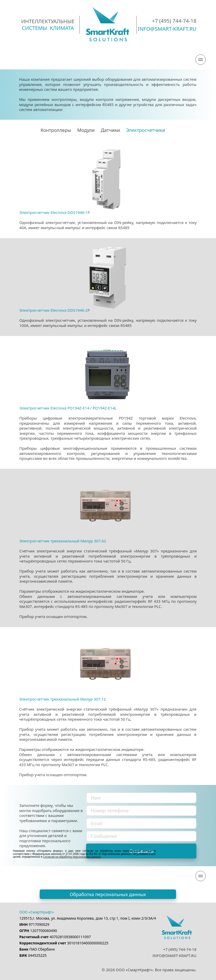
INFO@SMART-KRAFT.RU (174, 955)
